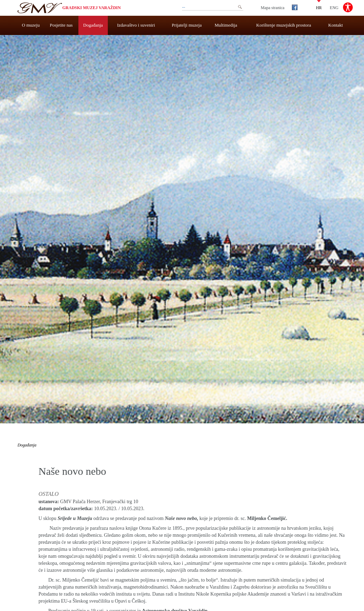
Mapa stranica (273, 8)
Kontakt (336, 25)
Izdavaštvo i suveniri (136, 25)
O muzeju (31, 25)
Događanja (93, 25)
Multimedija (226, 25)
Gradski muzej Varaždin (92, 8)
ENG (334, 7)
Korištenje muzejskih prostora (284, 25)
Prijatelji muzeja (187, 25)
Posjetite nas (61, 25)
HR (319, 7)
